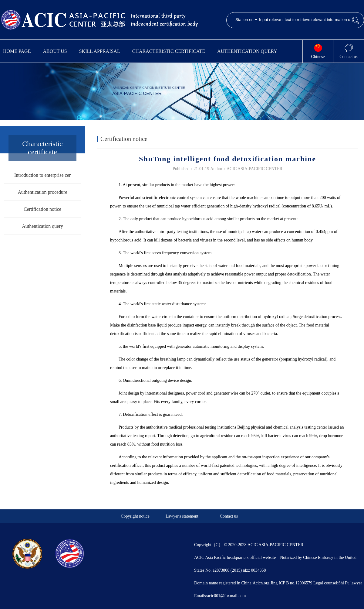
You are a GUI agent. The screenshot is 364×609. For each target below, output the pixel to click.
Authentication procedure (42, 192)
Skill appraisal (100, 51)
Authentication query (247, 51)
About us (55, 51)
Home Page (17, 51)
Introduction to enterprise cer (42, 175)
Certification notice (42, 209)
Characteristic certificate (169, 51)
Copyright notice (135, 516)
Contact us (229, 516)
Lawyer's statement (182, 516)
